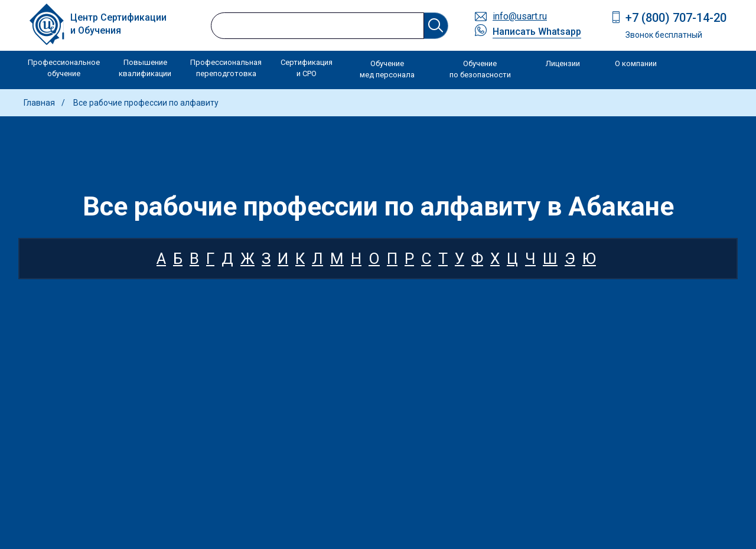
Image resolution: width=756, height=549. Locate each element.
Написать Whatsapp (537, 32)
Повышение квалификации (145, 68)
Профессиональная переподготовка (226, 68)
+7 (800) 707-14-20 (676, 18)
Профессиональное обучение (64, 68)
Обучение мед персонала (387, 69)
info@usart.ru (520, 16)
